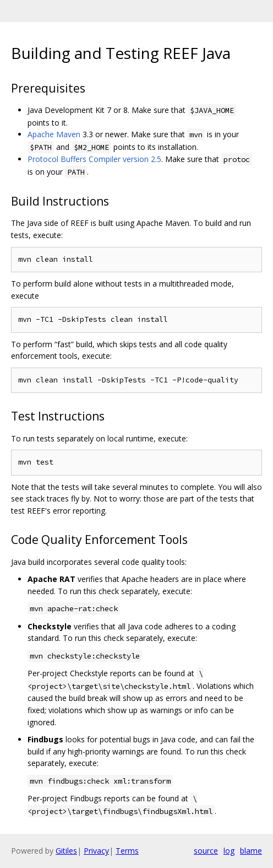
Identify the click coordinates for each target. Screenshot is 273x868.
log (229, 851)
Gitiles (66, 851)
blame (251, 851)
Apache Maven (54, 134)
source (206, 851)
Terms (127, 851)
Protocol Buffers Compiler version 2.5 (94, 159)
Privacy (96, 851)
